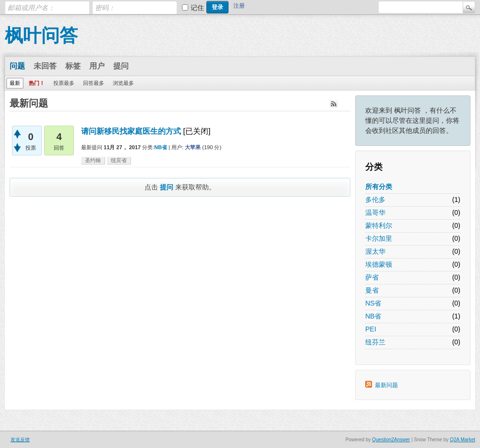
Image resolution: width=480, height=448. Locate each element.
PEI (371, 329)
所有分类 (379, 187)
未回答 (45, 66)
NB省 (373, 316)
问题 (17, 66)
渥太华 (375, 251)
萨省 (372, 277)
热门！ (37, 83)
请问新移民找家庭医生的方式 (131, 131)
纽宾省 (119, 160)
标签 (73, 66)
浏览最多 (123, 83)
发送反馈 (20, 440)
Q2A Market (462, 440)
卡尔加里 (379, 238)
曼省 (372, 290)
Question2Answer (391, 440)
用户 (97, 66)
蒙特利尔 (379, 225)
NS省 (373, 303)
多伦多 (375, 200)
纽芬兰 (375, 342)
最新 (15, 83)
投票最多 (64, 83)
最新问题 (386, 385)
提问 (121, 66)
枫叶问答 (41, 35)
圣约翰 (93, 160)
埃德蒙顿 (379, 264)
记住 (197, 8)
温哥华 (375, 212)
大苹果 (193, 147)
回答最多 (94, 83)
